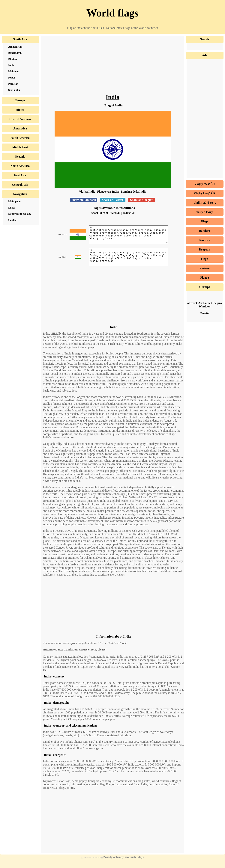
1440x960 (128, 213)
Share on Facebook (84, 200)
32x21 (94, 213)
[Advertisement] (113, 67)
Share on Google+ (142, 200)
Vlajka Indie (87, 192)
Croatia (205, 313)
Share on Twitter (113, 200)
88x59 (104, 213)
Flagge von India (108, 192)
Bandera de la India (133, 192)
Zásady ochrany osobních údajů (124, 864)
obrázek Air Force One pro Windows (205, 305)
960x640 (115, 213)
